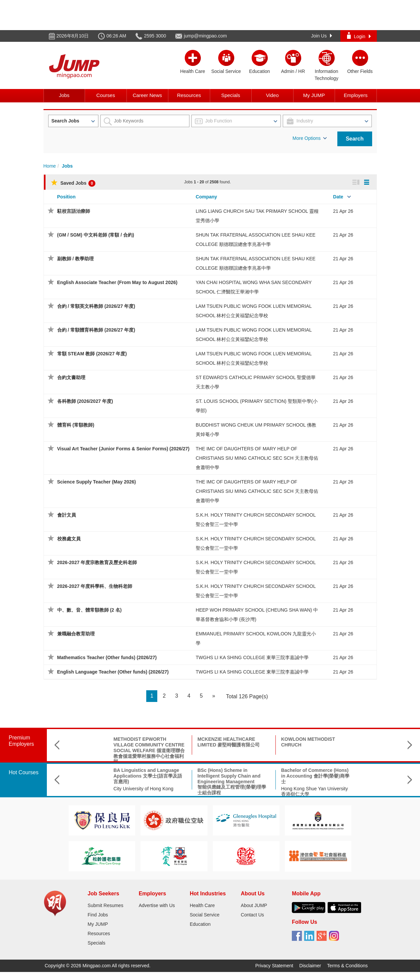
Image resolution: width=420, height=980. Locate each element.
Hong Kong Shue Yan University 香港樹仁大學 (273, 791)
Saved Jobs (73, 183)
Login (359, 36)
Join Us (322, 36)
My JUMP (314, 95)
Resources (189, 95)
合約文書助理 (71, 377)
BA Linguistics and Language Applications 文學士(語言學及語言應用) (106, 776)
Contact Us (253, 915)
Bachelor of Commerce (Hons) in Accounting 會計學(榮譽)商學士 (273, 776)
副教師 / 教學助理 (76, 259)
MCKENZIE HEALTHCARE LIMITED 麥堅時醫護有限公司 (187, 742)
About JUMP (254, 905)
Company (206, 197)
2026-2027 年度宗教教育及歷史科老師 (97, 562)
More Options (310, 138)
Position (66, 197)
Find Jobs (98, 915)
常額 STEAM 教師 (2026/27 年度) (92, 354)
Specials (231, 95)
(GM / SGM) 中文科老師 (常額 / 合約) (96, 235)
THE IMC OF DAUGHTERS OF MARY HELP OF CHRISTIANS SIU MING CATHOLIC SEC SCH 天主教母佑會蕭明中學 (257, 458)
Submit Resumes (106, 905)
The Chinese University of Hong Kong (356, 791)
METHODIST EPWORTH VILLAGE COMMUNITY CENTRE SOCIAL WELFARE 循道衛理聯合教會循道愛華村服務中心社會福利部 (107, 750)
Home (50, 166)
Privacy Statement (274, 966)
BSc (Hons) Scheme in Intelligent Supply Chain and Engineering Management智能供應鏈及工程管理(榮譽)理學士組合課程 (190, 781)
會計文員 (67, 515)
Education (200, 924)
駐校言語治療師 (74, 211)
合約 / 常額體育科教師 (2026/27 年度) (96, 330)
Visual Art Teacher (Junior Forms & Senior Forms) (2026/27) (123, 449)
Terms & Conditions (347, 966)
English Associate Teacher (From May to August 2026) (117, 282)
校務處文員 (69, 539)
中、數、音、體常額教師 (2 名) (90, 610)
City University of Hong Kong (102, 789)
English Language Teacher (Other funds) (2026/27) (113, 672)
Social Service (205, 915)
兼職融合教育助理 (76, 634)
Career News (147, 95)
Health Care (202, 905)
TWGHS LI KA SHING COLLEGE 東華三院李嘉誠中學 (252, 657)
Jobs (64, 95)
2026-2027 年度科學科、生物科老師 (95, 586)
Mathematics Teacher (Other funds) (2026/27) (107, 657)
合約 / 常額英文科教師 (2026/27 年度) (96, 306)
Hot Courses (24, 772)
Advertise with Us (157, 905)
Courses (106, 95)
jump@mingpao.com (205, 36)
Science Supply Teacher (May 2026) (97, 482)
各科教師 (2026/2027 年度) (85, 401)
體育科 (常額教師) (76, 425)
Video (272, 95)
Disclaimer (310, 966)
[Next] (214, 696)
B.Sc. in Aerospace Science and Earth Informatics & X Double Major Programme (358, 776)
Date (338, 197)
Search (355, 139)
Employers (356, 95)
